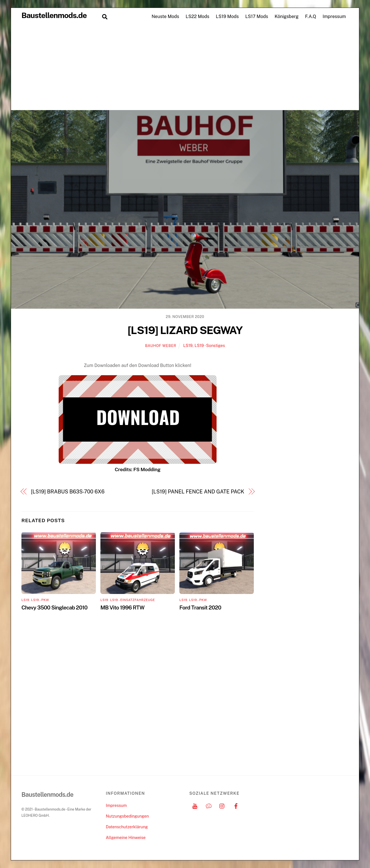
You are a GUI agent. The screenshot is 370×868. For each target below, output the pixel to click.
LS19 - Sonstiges (210, 345)
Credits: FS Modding (138, 469)
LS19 (188, 345)
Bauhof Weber (161, 346)
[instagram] (222, 805)
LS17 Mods (257, 16)
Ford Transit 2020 (200, 607)
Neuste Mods (165, 16)
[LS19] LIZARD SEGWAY (185, 330)
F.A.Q (311, 16)
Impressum (334, 16)
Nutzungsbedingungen (127, 816)
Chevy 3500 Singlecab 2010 (54, 607)
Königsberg (287, 16)
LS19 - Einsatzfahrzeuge (132, 600)
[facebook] (236, 805)
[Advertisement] (185, 68)
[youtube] (195, 805)
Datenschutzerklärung (127, 827)
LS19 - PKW (40, 600)
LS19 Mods (227, 16)
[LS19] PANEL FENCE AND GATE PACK (198, 492)
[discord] (209, 805)
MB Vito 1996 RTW (122, 607)
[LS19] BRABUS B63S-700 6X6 (68, 492)
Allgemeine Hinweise (126, 837)
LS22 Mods (197, 16)
